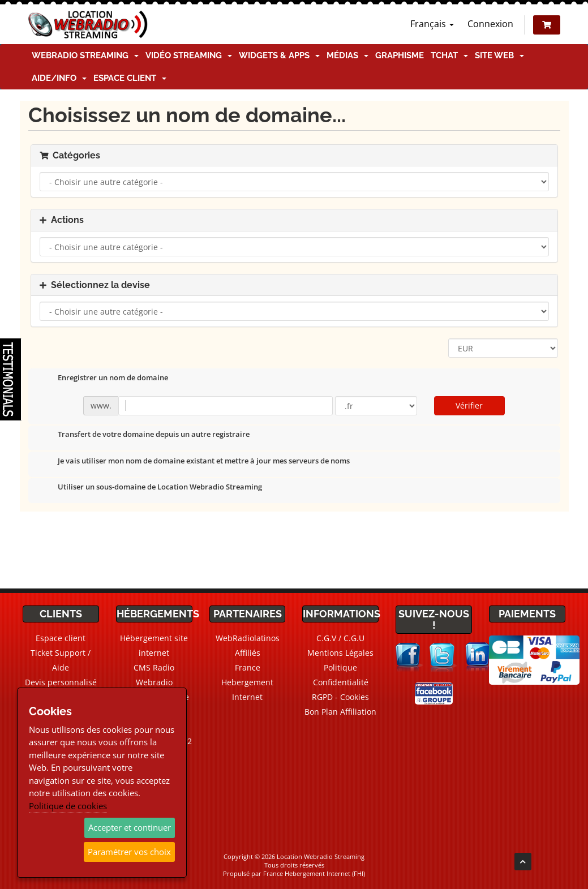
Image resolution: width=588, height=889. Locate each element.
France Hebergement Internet (247, 682)
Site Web (499, 55)
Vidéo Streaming (189, 55)
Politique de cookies (68, 806)
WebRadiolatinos (248, 638)
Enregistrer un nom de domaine (104, 379)
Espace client (130, 78)
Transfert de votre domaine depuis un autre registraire (145, 435)
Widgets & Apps (279, 55)
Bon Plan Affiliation (340, 712)
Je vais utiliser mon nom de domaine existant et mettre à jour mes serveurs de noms (195, 462)
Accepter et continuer (130, 827)
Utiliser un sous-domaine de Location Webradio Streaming (151, 488)
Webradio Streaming (85, 55)
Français (432, 24)
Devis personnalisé (61, 682)
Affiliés (248, 653)
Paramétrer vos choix (129, 852)
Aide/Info (59, 78)
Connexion (490, 24)
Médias (347, 55)
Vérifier (469, 405)
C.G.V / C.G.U (340, 638)
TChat (449, 55)
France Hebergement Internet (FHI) (314, 873)
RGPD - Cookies (340, 697)
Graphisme (400, 55)
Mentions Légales (340, 653)
